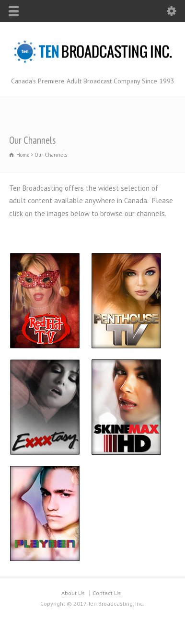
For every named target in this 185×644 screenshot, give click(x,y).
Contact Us (107, 593)
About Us (73, 593)
